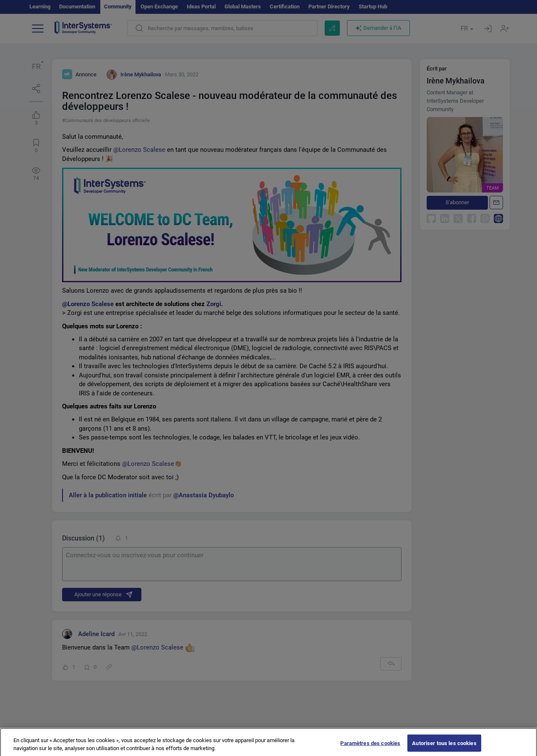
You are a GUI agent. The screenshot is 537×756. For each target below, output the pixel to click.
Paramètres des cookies (370, 747)
